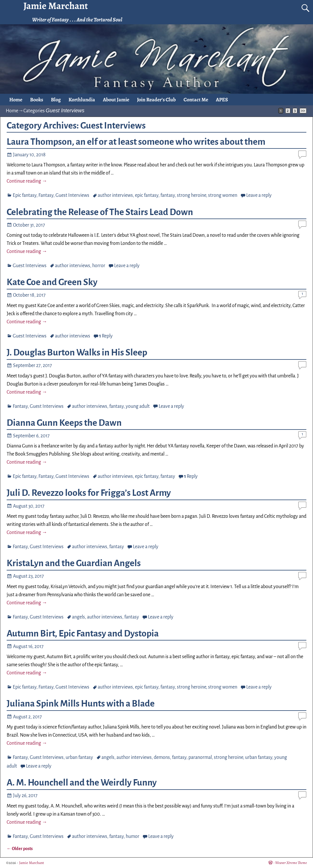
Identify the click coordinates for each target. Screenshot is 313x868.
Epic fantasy (25, 195)
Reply (106, 336)
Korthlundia (82, 100)
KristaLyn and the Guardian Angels (74, 563)
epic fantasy (147, 195)
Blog (56, 100)
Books (37, 100)
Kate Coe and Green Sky (52, 282)
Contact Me (196, 100)
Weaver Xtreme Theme (291, 863)
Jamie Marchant (32, 863)
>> (303, 111)
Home (16, 100)
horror (99, 266)
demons (162, 757)
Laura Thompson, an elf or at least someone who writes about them (136, 142)
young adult (138, 406)
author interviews (115, 195)
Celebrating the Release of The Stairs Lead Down (100, 212)
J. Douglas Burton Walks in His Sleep (77, 353)
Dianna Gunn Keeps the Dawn (64, 423)
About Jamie (116, 100)
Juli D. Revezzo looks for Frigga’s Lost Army (89, 493)
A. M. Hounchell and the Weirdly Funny (82, 783)
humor (133, 836)
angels (78, 617)
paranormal (200, 757)
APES (222, 100)
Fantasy (46, 195)
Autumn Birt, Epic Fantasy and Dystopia (83, 634)
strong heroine (191, 195)
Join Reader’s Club (156, 100)
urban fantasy (79, 757)
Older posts (20, 849)
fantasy (168, 195)
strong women (223, 195)
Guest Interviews (72, 195)
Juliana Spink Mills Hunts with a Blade (81, 704)
